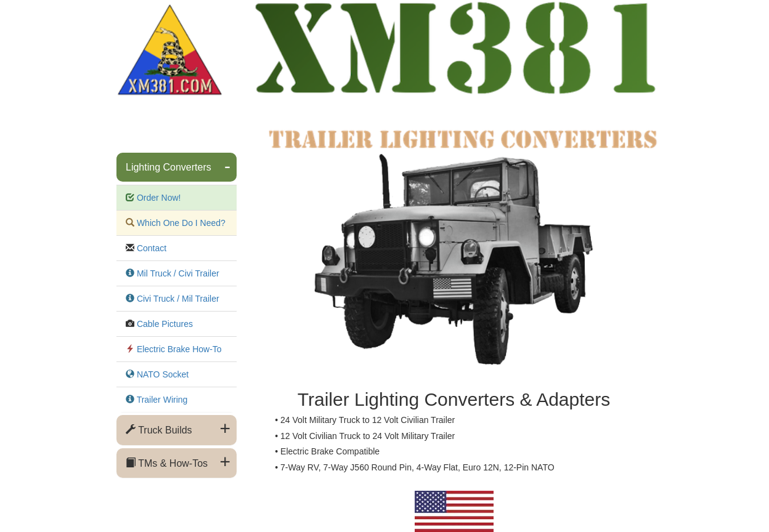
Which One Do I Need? (180, 223)
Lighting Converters (169, 167)
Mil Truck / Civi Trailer (177, 273)
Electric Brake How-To (178, 349)
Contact (150, 248)
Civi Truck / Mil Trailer (177, 299)
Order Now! (157, 198)
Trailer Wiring (161, 400)
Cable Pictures (164, 324)
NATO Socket (161, 374)
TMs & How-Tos (167, 463)
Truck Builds (159, 430)
